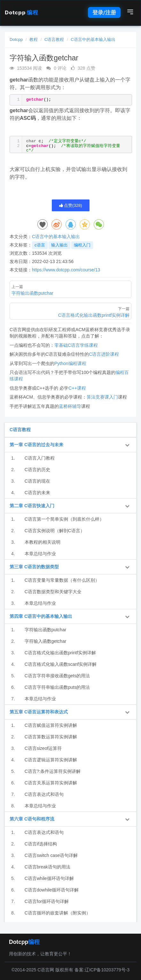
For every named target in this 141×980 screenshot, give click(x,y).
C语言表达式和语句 (44, 794)
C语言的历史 (37, 470)
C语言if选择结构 (41, 844)
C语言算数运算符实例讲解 (51, 737)
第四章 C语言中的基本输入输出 (41, 616)
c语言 (40, 245)
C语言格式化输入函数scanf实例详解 (61, 664)
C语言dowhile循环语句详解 (52, 890)
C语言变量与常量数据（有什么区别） (62, 580)
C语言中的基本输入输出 (93, 39)
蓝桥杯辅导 (70, 406)
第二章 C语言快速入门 (32, 506)
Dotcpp (21, 12)
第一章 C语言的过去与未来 (36, 445)
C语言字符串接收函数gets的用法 (57, 676)
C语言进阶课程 (104, 354)
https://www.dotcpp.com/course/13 (66, 270)
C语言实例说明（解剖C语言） (55, 531)
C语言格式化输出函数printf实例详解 (60, 653)
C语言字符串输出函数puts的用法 (57, 687)
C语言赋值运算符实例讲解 (51, 725)
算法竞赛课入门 (102, 397)
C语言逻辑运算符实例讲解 (51, 760)
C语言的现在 (37, 481)
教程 (34, 39)
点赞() (71, 205)
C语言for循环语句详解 (47, 901)
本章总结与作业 (40, 554)
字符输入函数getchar (46, 641)
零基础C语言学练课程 (76, 345)
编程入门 (82, 245)
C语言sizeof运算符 (43, 748)
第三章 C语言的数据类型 (34, 567)
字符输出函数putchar (46, 630)
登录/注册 (104, 12)
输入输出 (59, 245)
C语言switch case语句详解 (51, 855)
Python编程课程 (70, 363)
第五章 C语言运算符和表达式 (39, 712)
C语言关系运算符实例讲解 (51, 783)
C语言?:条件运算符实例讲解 (53, 771)
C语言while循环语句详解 (49, 878)
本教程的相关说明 (43, 542)
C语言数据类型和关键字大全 (53, 592)
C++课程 (77, 388)
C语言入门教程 (40, 458)
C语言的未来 (37, 493)
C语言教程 (54, 39)
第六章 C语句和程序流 (32, 819)
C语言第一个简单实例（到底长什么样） (64, 519)
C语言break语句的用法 (47, 867)
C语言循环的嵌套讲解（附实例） (58, 913)
